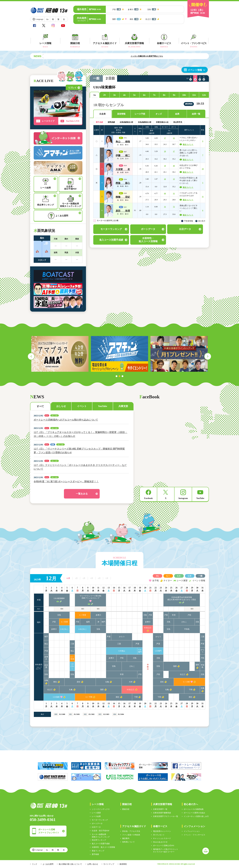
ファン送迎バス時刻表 (131, 835)
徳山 (46, 644)
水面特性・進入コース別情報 (103, 847)
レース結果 (96, 816)
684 (62, 609)
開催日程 (126, 809)
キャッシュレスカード (162, 838)
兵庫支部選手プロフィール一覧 (166, 816)
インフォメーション (192, 831)
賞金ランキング (98, 851)
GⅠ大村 (186, 682)
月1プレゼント (159, 835)
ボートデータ (97, 824)
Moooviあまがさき (160, 842)
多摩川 (98, 615)
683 (83, 609)
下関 (191, 690)
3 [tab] (122, 376)
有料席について (128, 842)
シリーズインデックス (101, 809)
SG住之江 (148, 628)
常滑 (174, 615)
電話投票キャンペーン (162, 831)
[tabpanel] (60, 354)
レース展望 (96, 813)
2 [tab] (119, 376)
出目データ (96, 827)
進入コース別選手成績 (101, 844)
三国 (202, 637)
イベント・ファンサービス (194, 835)
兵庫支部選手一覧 (160, 809)
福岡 (88, 622)
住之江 (183, 674)
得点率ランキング (99, 840)
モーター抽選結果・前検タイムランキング (101, 836)
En (47, 19)
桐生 (55, 682)
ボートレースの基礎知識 (194, 809)
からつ (122, 637)
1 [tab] (117, 376)
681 (98, 609)
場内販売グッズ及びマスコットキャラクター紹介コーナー (166, 851)
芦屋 (109, 637)
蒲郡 (175, 666)
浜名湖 (46, 666)
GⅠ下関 (89, 697)
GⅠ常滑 (83, 615)
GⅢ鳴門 (140, 651)
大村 (131, 682)
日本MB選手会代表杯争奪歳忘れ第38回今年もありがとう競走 (182, 598)
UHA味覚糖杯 (59, 598)
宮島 (59, 615)
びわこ (184, 622)
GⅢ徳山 (122, 651)
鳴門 (103, 622)
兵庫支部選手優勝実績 (162, 813)
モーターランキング (100, 820)
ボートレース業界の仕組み (194, 813)
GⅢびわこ (64, 629)
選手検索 (95, 854)
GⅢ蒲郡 (56, 697)
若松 (79, 682)
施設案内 (126, 838)
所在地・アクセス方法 (131, 831)
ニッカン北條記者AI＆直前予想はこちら (159, 56)
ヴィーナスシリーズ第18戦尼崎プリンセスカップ (90, 597)
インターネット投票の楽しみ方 (196, 816)
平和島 (187, 629)
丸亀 (46, 680)
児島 (145, 615)
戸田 (150, 615)
